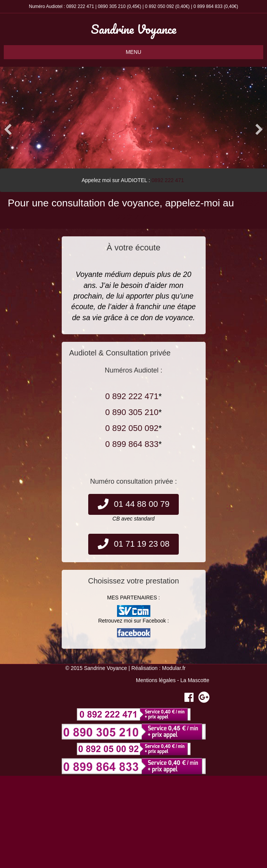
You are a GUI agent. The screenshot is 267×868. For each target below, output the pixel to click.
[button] (8, 129)
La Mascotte (195, 680)
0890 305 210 (112, 6)
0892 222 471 (80, 6)
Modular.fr (174, 668)
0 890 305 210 (132, 412)
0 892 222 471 (132, 396)
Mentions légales (156, 680)
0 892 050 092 (160, 6)
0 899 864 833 (208, 6)
